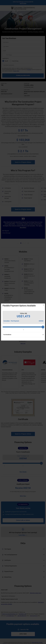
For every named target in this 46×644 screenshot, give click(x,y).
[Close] (43, 305)
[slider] (23, 327)
